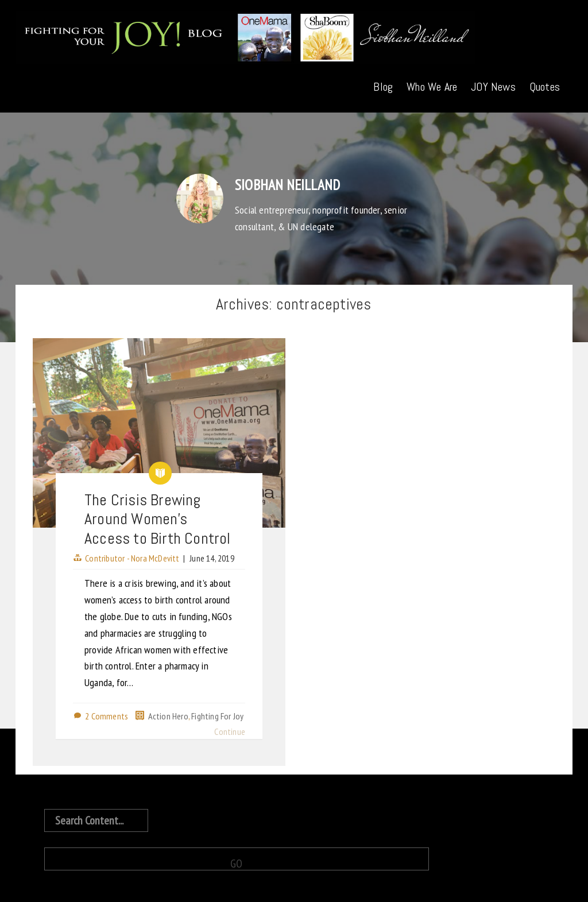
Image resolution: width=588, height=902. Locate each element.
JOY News (493, 87)
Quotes (545, 87)
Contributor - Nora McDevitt (132, 558)
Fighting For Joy (217, 716)
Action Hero (168, 716)
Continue (230, 731)
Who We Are (432, 87)
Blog (383, 87)
